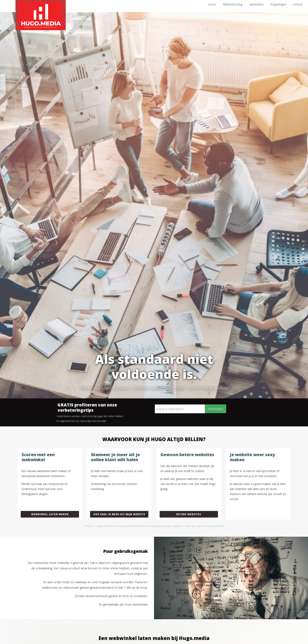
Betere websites (189, 514)
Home (212, 4)
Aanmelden (216, 409)
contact (298, 4)
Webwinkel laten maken (50, 514)
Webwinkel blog (233, 4)
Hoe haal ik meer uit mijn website (119, 514)
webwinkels (257, 4)
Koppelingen (278, 4)
